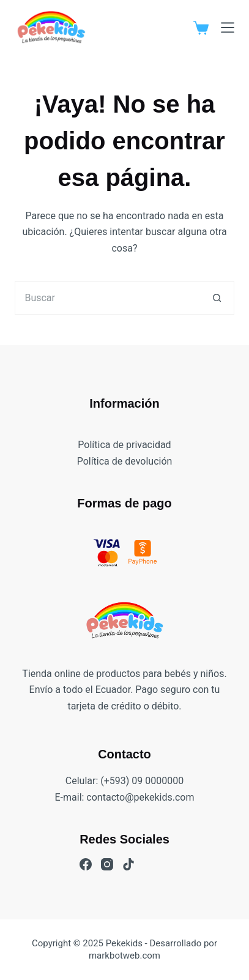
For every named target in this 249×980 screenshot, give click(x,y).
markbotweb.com (124, 956)
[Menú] (228, 28)
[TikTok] (128, 864)
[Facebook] (86, 864)
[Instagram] (107, 864)
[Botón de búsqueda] (217, 298)
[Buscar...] (107, 298)
